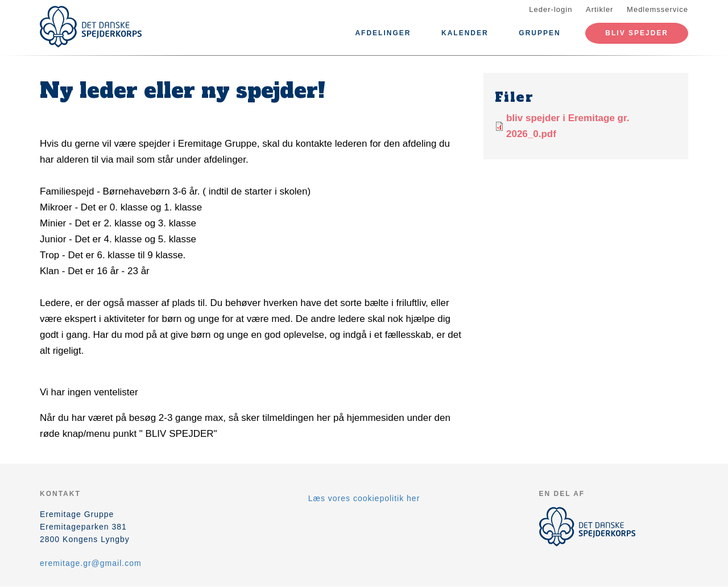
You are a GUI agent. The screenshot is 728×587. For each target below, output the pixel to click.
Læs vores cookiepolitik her (364, 498)
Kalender (465, 33)
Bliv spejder (637, 33)
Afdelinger (383, 33)
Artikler (599, 9)
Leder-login (551, 9)
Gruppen (539, 33)
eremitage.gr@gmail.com (91, 563)
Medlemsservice (657, 9)
